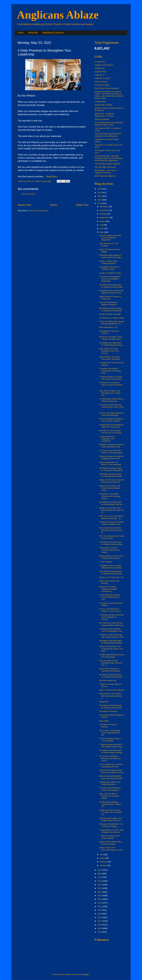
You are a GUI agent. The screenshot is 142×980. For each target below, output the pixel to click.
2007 (100, 921)
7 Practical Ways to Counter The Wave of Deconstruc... (111, 378)
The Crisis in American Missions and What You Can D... (110, 758)
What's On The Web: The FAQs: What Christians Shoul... (110, 488)
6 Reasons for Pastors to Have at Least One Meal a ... (111, 385)
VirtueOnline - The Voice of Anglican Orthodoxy (106, 172)
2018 (100, 881)
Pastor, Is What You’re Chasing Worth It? (109, 262)
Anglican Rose (101, 72)
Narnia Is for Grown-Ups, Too (111, 577)
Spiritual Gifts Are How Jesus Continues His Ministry (111, 557)
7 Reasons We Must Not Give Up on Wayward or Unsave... (112, 617)
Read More (52, 176)
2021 (100, 870)
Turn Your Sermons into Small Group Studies (112, 537)
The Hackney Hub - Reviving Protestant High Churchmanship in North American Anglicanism (109, 158)
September (105, 218)
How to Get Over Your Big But (112, 690)
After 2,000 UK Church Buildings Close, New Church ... (109, 351)
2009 (100, 914)
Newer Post (24, 205)
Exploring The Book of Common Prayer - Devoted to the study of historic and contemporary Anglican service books (109, 95)
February (104, 862)
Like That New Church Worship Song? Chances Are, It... (111, 663)
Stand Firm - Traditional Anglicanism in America (104, 115)
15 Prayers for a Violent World (112, 318)
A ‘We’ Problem (106, 562)
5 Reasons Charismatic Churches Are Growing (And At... (110, 496)
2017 (100, 885)
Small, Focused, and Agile (110, 314)
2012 (100, 903)
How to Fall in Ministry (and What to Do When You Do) (111, 771)
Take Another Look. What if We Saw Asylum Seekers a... (111, 696)
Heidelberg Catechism (53, 33)
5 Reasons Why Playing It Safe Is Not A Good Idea (110, 256)
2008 (100, 917)
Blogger (86, 974)
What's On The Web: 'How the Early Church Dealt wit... (112, 481)
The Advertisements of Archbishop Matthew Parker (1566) (109, 124)
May (102, 232)
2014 (100, 896)
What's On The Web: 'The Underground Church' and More (111, 649)
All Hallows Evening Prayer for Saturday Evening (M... (111, 309)
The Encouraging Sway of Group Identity (110, 740)
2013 (100, 899)
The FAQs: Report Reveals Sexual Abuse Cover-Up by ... (112, 407)
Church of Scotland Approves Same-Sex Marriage (111, 414)
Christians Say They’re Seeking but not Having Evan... (110, 371)
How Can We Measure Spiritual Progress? (109, 303)
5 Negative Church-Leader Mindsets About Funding (110, 567)
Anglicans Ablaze (58, 15)
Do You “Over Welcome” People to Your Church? (110, 610)
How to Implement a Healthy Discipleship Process (111, 765)
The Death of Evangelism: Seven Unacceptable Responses (110, 279)
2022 (100, 203)
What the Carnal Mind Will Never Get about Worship (111, 777)
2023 (100, 200)
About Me (33, 33)
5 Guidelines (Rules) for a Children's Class (110, 268)
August (103, 221)
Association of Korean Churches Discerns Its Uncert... (109, 550)
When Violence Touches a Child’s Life (110, 298)
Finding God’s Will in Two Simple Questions (110, 783)
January (103, 865)
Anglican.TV (100, 75)
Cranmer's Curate (102, 85)
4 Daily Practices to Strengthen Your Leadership (107, 439)
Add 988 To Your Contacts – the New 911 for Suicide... (111, 432)
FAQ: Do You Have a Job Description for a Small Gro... (110, 393)
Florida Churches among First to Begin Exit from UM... (112, 457)
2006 (100, 925)
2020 (100, 874)
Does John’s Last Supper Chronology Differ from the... (110, 733)
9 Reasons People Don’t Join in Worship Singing (111, 825)
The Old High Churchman (105, 167)
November (104, 210)
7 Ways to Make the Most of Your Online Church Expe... (112, 746)
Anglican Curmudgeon (104, 65)
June (102, 228)
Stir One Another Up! (108, 680)
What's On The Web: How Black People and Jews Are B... (112, 510)
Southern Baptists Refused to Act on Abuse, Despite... (111, 420)
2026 (100, 189)
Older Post (82, 205)
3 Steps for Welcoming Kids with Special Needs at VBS (111, 636)
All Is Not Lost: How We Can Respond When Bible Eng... (112, 624)
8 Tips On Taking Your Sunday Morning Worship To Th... (112, 323)
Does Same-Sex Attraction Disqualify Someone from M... (111, 530)
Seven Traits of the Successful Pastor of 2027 (111, 849)
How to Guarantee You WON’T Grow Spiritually (110, 463)
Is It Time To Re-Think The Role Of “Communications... (112, 452)
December (104, 207)
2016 (100, 888)
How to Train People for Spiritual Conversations (110, 670)
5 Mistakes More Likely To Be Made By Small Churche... (111, 292)
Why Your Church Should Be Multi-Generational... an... (111, 517)
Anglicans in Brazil (102, 78)
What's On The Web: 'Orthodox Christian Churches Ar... (108, 589)
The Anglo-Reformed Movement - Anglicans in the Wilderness (108, 135)
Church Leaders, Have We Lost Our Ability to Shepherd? (110, 238)
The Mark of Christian (108, 711)
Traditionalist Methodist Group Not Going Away (112, 656)
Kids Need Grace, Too (108, 327)
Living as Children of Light (110, 273)
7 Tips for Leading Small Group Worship (109, 837)
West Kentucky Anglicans (105, 176)
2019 (100, 877)
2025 (100, 193)
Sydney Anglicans (102, 119)
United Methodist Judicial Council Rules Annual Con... (110, 597)
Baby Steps (104, 721)
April (102, 855)
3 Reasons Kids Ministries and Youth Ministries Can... (111, 630)
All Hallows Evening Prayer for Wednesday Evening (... (112, 344)
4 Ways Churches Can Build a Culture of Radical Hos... (112, 523)
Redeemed (104, 702)
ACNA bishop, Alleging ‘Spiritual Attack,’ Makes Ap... (110, 804)
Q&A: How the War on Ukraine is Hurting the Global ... (109, 796)
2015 (100, 892)
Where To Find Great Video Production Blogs (111, 843)
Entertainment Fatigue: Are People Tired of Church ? (111, 819)
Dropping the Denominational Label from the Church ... (111, 426)
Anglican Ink (100, 68)
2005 (100, 928)
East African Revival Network (107, 88)
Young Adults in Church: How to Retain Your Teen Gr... (111, 831)
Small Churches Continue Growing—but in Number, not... (111, 812)
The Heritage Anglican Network (107, 164)
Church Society (101, 82)
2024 (100, 196)
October (103, 214)
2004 (100, 932)
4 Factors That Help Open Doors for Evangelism (110, 789)
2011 (100, 906)
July (102, 225)
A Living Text (100, 62)
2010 (100, 910)
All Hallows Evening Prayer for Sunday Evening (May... (112, 286)
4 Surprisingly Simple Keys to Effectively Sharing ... (111, 400)
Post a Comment (28, 194)
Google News (100, 102)
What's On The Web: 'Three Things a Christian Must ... (111, 338)
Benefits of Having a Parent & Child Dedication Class (112, 446)
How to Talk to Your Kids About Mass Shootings (110, 358)
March (103, 858)
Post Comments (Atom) (39, 211)
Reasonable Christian (104, 105)
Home (21, 33)
